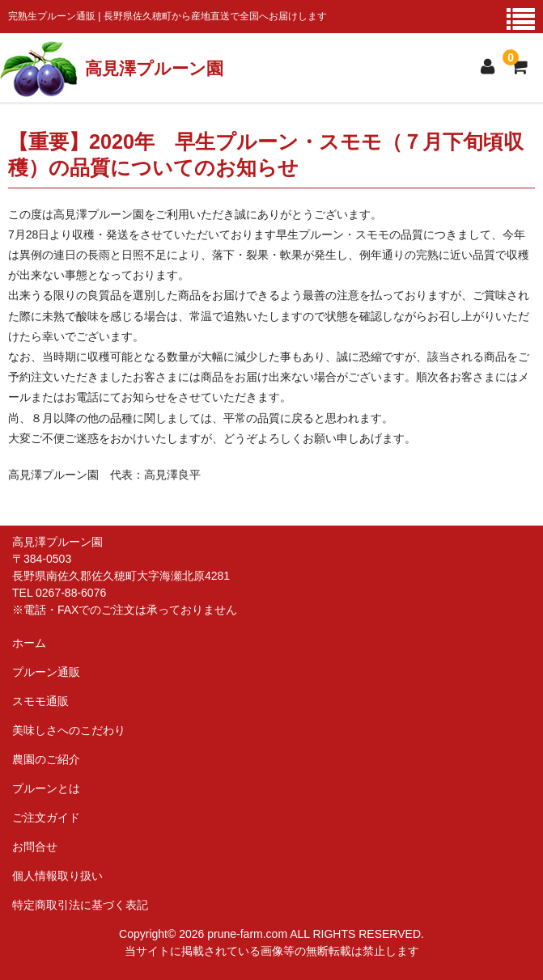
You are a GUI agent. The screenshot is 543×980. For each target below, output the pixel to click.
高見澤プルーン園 (154, 68)
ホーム (29, 643)
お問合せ (35, 847)
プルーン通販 (46, 672)
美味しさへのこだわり (69, 730)
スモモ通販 (40, 701)
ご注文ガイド (46, 817)
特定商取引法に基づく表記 (80, 905)
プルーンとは (46, 788)
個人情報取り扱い (57, 876)
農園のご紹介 (46, 759)
